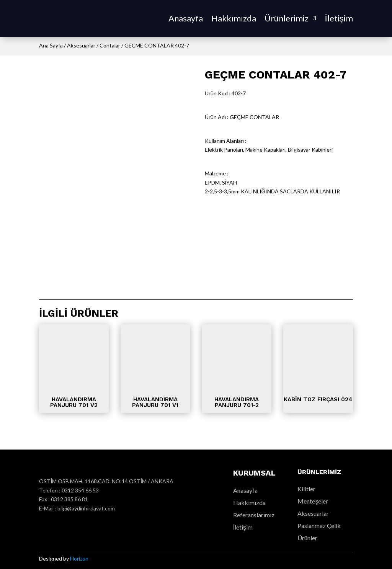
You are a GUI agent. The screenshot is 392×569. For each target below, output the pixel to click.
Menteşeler (313, 501)
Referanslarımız (254, 515)
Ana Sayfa (51, 45)
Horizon (79, 558)
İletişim (339, 18)
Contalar (110, 45)
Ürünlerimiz (287, 18)
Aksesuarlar (81, 45)
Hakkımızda (234, 18)
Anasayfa (186, 18)
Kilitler (306, 489)
